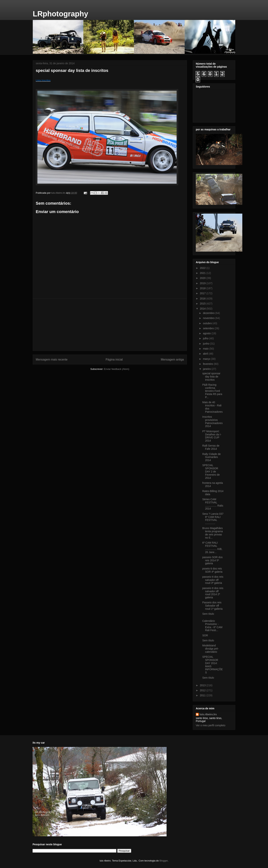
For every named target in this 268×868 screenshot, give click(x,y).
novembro (209, 318)
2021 (203, 273)
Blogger (164, 861)
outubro (208, 323)
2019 (203, 283)
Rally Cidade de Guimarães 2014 (212, 457)
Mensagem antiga (172, 360)
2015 (203, 304)
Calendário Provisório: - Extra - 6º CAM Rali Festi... (212, 626)
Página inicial (114, 360)
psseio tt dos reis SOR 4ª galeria (212, 570)
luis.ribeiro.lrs (208, 714)
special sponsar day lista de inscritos (211, 377)
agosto (207, 333)
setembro (209, 328)
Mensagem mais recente (52, 360)
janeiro (207, 369)
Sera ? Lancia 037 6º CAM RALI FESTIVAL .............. (213, 518)
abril (206, 354)
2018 (203, 288)
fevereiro (208, 364)
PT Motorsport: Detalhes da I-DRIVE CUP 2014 (212, 436)
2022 (203, 268)
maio (206, 349)
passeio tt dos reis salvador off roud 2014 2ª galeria (213, 593)
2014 (203, 309)
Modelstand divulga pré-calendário (210, 649)
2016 (203, 299)
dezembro (209, 313)
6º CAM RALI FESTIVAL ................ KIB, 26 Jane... (212, 547)
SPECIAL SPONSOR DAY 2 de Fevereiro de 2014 (211, 471)
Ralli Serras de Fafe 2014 (211, 447)
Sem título (208, 614)
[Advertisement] (110, 325)
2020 (203, 278)
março (207, 359)
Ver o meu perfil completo (211, 725)
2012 (203, 690)
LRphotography (60, 14)
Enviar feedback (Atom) (117, 369)
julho (206, 338)
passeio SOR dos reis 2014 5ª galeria (212, 560)
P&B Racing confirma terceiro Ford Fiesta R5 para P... (212, 391)
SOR (205, 635)
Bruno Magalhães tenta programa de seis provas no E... (213, 533)
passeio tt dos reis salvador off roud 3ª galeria (213, 580)
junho (206, 344)
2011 (203, 695)
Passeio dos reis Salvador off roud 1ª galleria (212, 606)
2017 (203, 293)
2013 (203, 685)
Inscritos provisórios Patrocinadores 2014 (212, 421)
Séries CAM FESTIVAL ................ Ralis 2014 (213, 504)
